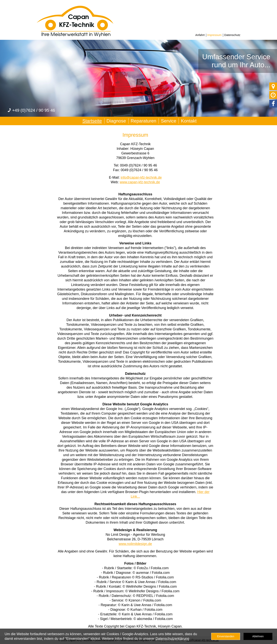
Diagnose (116, 121)
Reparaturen (143, 121)
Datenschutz (232, 35)
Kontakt (189, 121)
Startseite (92, 121)
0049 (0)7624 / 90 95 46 (138, 165)
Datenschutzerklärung (172, 639)
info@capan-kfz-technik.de (141, 177)
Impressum (214, 35)
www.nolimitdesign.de (135, 544)
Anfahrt (200, 35)
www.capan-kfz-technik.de (140, 182)
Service (169, 121)
